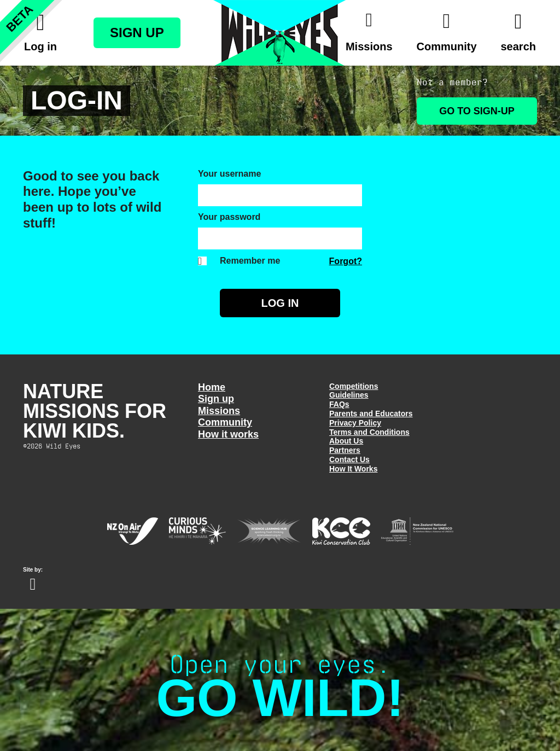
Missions (219, 411)
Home (212, 387)
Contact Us (349, 459)
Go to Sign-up (477, 111)
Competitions (354, 386)
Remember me (250, 261)
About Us (346, 441)
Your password (229, 217)
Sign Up (137, 33)
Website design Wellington (33, 584)
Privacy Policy (355, 423)
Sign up (216, 399)
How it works (228, 434)
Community (225, 422)
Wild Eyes (280, 33)
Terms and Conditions (369, 432)
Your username (229, 174)
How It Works (353, 469)
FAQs (339, 404)
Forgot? (346, 261)
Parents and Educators (371, 414)
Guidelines (349, 395)
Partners (345, 450)
